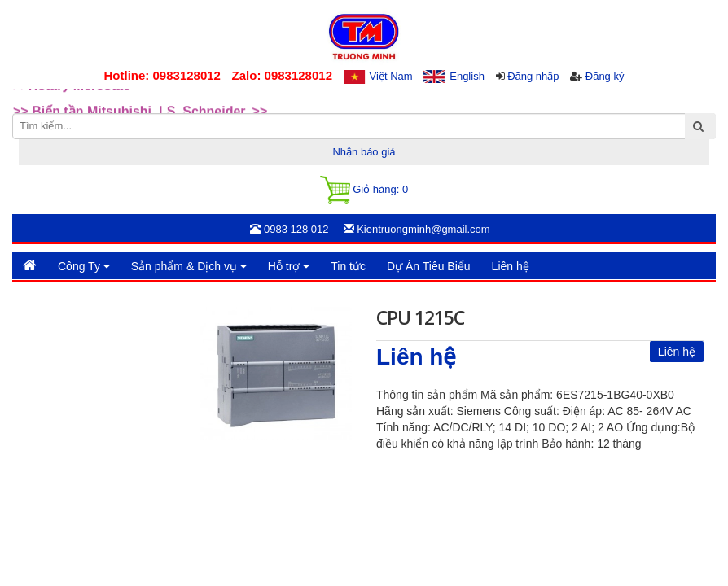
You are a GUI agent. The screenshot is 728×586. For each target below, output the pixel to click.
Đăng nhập (533, 76)
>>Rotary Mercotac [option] (72, 101)
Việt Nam (391, 76)
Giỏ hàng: (364, 190)
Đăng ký (605, 76)
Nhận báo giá (364, 152)
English (467, 76)
